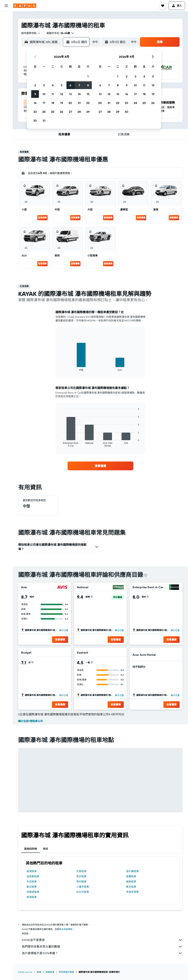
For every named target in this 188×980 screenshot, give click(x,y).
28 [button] (79, 112)
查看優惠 (42, 218)
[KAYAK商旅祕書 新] (6, 66)
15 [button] (88, 94)
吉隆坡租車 (33, 892)
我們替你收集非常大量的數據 (102, 947)
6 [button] (70, 85)
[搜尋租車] (6, 32)
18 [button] (53, 103)
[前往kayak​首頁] (25, 6)
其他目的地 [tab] (30, 849)
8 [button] (88, 85)
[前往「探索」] (6, 51)
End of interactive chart (60, 368)
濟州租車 (81, 882)
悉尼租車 (81, 876)
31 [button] (44, 121)
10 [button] (44, 94)
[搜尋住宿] (6, 25)
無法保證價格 (66, 929)
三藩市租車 (83, 887)
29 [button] (88, 112)
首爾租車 (131, 876)
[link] (100, 466)
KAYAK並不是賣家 (102, 940)
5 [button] (62, 85)
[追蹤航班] (6, 58)
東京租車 (131, 887)
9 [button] (35, 94)
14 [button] (79, 94)
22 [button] (88, 103)
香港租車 (32, 871)
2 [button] (35, 85)
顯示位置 (64, 630)
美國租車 (50, 972)
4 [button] (53, 85)
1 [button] (88, 76)
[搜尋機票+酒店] (6, 40)
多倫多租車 (132, 892)
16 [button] (35, 103)
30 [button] (35, 121)
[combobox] (31, 33)
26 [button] (62, 112)
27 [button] (70, 112)
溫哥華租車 (33, 876)
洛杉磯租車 (132, 871)
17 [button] (44, 103)
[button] (6, 6)
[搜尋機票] (6, 17)
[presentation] (146, 575)
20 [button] (70, 103)
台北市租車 (83, 892)
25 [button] (53, 112)
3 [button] (44, 85)
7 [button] (79, 85)
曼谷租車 (32, 887)
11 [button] (53, 94)
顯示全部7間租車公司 (30, 721)
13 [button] (70, 94)
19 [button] (62, 103)
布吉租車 (32, 882)
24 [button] (44, 112)
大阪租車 (81, 871)
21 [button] (79, 103)
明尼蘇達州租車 (66, 972)
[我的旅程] (6, 77)
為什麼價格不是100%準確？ (102, 953)
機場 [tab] (45, 849)
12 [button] (62, 94)
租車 (39, 972)
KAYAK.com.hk (25, 972)
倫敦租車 (131, 882)
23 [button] (35, 112)
